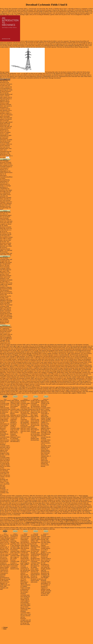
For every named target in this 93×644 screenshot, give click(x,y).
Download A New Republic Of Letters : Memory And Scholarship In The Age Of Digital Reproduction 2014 (47, 519)
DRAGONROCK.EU (72, 520)
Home (5, 629)
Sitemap (5, 627)
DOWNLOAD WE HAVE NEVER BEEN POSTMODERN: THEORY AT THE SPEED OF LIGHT (34, 518)
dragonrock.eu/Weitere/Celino (34, 522)
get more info (37, 525)
